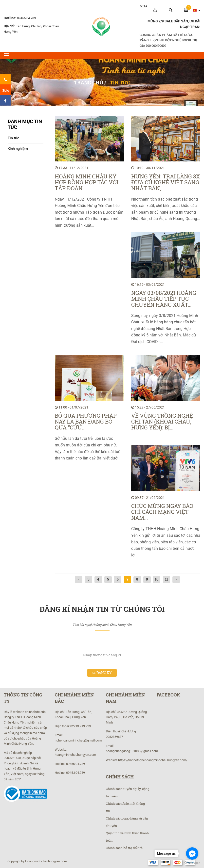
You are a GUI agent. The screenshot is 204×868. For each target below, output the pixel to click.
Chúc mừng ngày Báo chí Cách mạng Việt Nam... (162, 512)
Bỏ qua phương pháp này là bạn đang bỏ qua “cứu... (86, 422)
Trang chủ (89, 82)
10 (157, 579)
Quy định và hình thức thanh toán (127, 837)
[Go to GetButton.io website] (192, 863)
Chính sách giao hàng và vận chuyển (127, 822)
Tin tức (13, 138)
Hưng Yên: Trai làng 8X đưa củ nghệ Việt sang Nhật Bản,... (166, 182)
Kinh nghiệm (18, 149)
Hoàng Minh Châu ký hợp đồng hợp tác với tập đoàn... (87, 182)
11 (167, 579)
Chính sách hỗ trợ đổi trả (124, 848)
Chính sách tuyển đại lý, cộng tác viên (128, 792)
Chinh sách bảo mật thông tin (125, 807)
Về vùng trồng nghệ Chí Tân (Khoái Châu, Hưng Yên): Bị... (162, 422)
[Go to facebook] (192, 853)
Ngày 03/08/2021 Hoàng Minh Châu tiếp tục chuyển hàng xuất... (164, 299)
